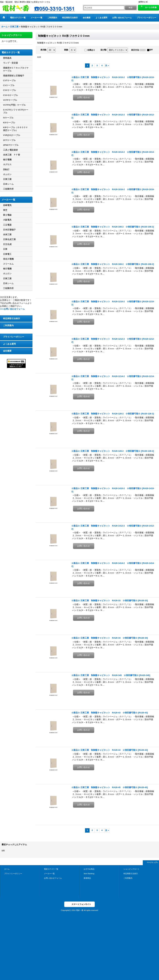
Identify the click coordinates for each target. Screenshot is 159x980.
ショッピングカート (131, 869)
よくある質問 (9, 344)
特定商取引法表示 (12, 318)
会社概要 (7, 351)
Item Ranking (89, 874)
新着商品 (87, 878)
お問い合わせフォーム (53, 878)
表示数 (44, 50)
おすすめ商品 (89, 869)
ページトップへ (153, 862)
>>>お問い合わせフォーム (12, 309)
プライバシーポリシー (14, 337)
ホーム (7, 869)
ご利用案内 (8, 325)
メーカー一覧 (49, 874)
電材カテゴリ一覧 (51, 869)
